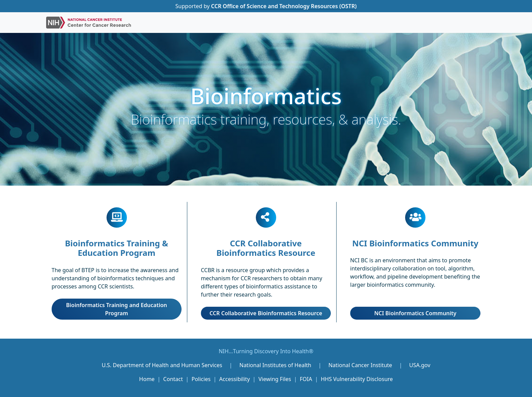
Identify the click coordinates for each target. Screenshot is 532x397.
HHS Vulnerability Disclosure (357, 379)
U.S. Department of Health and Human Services (162, 365)
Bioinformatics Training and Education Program (117, 309)
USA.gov (420, 365)
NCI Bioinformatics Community (415, 313)
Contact (173, 379)
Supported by (266, 6)
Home (147, 379)
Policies (201, 379)
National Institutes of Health (276, 365)
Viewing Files (275, 379)
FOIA (306, 379)
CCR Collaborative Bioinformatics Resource (266, 313)
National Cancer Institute (360, 365)
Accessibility (234, 379)
